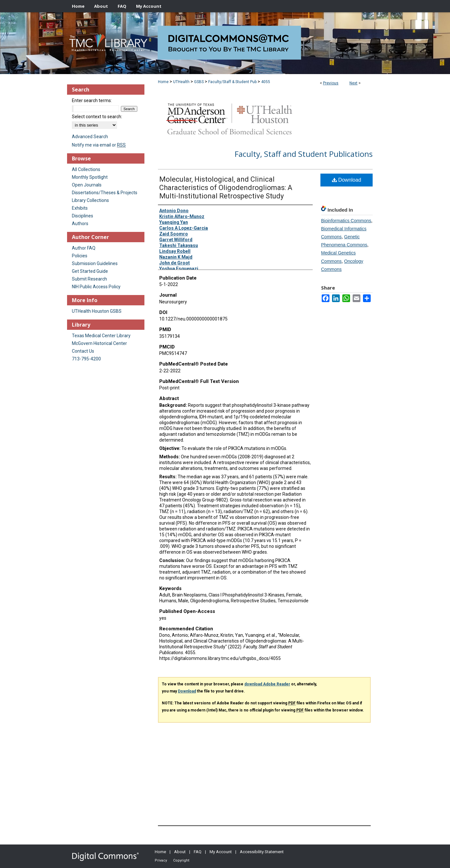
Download (347, 180)
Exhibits (80, 208)
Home (163, 82)
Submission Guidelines (95, 263)
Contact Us (83, 351)
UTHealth (181, 82)
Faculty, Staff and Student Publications (304, 154)
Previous (331, 83)
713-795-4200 (86, 359)
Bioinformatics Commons (346, 221)
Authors (80, 224)
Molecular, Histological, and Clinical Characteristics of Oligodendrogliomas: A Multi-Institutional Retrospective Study (226, 188)
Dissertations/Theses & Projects (105, 193)
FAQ (198, 852)
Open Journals (87, 185)
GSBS (199, 82)
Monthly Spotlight (90, 177)
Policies (80, 256)
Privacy (161, 860)
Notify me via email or (99, 145)
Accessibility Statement (262, 852)
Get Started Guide (90, 271)
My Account (221, 852)
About (180, 852)
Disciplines (83, 216)
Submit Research (89, 279)
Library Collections (90, 200)
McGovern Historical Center (99, 343)
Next (353, 83)
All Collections (86, 169)
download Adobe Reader (267, 684)
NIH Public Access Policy (96, 287)
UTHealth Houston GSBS (97, 311)
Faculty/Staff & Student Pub (232, 82)
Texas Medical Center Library (101, 336)
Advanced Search (90, 137)
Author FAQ (84, 248)
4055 (266, 82)
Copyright (181, 860)
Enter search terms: (92, 100)
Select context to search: (97, 117)
